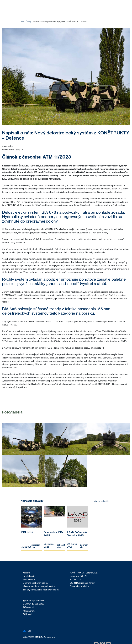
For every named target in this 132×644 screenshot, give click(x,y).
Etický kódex (29, 580)
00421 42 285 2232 (34, 604)
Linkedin (28, 614)
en (29, 631)
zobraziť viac (36, 546)
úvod (23, 22)
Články (29, 22)
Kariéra (26, 573)
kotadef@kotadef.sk (34, 601)
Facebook (29, 607)
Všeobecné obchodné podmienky (39, 586)
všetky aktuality (103, 501)
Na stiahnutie (29, 576)
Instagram (29, 611)
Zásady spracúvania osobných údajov (41, 590)
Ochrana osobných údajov (35, 583)
